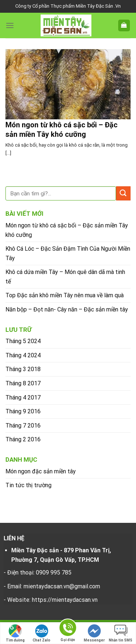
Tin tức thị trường (28, 485)
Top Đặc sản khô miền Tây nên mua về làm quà (65, 295)
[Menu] (10, 25)
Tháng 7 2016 (23, 426)
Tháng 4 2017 (23, 397)
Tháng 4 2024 (23, 355)
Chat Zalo (42, 633)
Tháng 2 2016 (23, 439)
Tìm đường (15, 633)
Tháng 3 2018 (23, 369)
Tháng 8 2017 (23, 383)
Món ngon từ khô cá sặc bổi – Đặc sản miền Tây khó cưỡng (67, 230)
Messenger (94, 633)
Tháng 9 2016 (23, 411)
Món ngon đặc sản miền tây (41, 471)
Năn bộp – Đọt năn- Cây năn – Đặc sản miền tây (67, 309)
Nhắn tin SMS (121, 633)
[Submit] (123, 193)
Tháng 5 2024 (23, 341)
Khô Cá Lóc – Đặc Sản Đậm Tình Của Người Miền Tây (68, 253)
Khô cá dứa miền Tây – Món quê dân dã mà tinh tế (65, 277)
